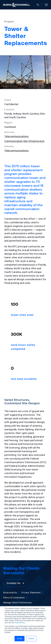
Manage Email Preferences (17, 603)
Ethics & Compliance (14, 598)
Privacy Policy (20, 623)
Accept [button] (20, 639)
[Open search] (39, 5)
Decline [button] (31, 639)
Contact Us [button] (15, 583)
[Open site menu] (45, 5)
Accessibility (10, 593)
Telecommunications (17, 136)
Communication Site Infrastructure (24, 141)
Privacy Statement (31, 593)
